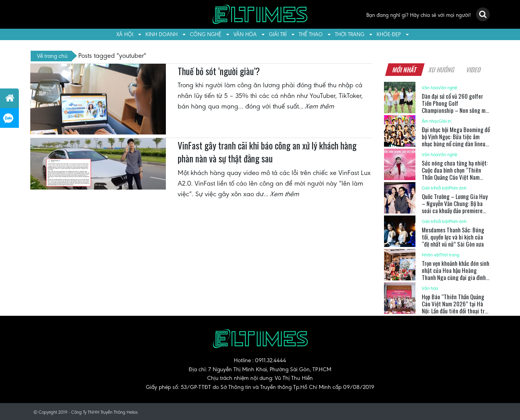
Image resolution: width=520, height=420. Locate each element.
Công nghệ (206, 34)
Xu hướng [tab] (442, 70)
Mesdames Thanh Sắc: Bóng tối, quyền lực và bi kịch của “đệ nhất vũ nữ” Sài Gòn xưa (453, 237)
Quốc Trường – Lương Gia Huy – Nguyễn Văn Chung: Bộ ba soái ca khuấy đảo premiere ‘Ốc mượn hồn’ (455, 207)
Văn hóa (245, 34)
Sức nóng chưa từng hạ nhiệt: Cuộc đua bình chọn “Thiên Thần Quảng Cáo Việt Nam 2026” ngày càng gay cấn (455, 173)
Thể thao (311, 34)
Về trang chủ (52, 56)
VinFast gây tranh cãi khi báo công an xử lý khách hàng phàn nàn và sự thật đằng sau (267, 152)
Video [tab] (474, 70)
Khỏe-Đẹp (389, 34)
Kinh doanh (162, 34)
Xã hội (125, 34)
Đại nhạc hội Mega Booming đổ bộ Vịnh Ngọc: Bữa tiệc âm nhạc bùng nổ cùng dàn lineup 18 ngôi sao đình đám (456, 140)
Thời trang (350, 34)
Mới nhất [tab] (405, 70)
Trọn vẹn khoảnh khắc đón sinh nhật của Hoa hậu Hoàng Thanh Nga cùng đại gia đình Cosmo (456, 274)
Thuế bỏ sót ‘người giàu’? (219, 71)
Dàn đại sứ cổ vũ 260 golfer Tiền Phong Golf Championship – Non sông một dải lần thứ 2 (456, 107)
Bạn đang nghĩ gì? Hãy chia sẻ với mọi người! (419, 15)
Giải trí (278, 34)
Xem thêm (320, 106)
